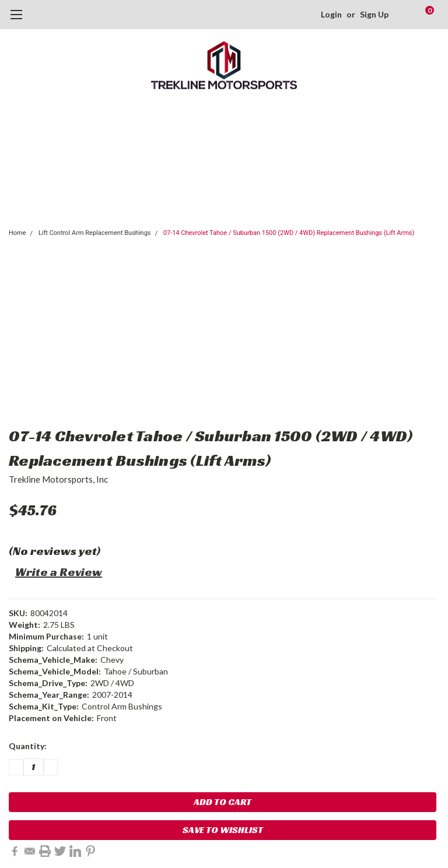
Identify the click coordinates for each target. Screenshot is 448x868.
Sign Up (374, 14)
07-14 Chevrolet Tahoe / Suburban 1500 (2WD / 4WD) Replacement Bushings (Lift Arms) (289, 233)
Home (17, 233)
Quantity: (28, 746)
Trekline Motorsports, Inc (58, 479)
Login (331, 14)
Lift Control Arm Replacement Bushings (95, 233)
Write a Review (59, 572)
